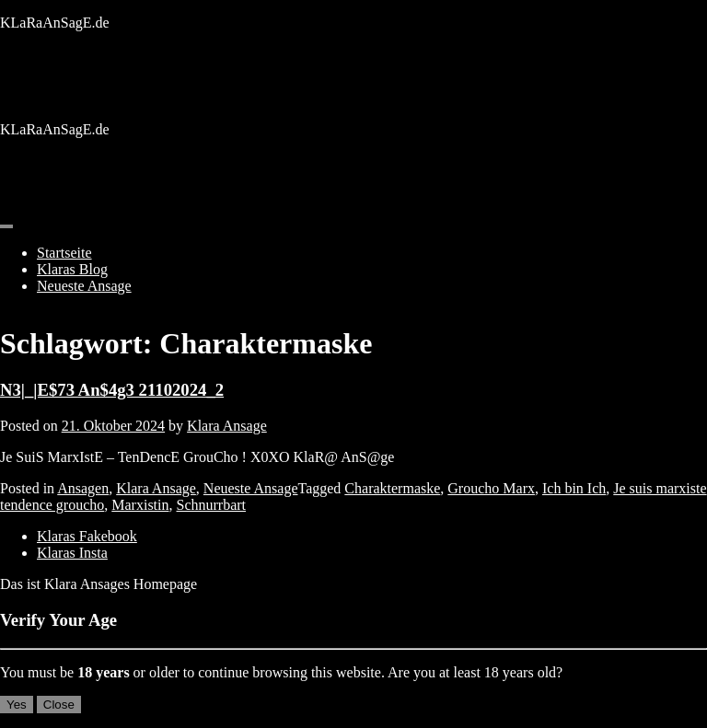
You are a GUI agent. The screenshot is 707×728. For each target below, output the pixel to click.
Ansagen (83, 488)
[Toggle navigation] (6, 226)
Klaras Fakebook (87, 536)
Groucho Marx (491, 488)
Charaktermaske (392, 488)
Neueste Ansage (84, 286)
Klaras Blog (72, 269)
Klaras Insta (72, 553)
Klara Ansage (227, 426)
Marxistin (140, 505)
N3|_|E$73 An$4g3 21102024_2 (112, 390)
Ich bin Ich (574, 488)
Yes (17, 705)
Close (59, 705)
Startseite (64, 253)
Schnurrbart (212, 505)
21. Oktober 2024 (113, 426)
